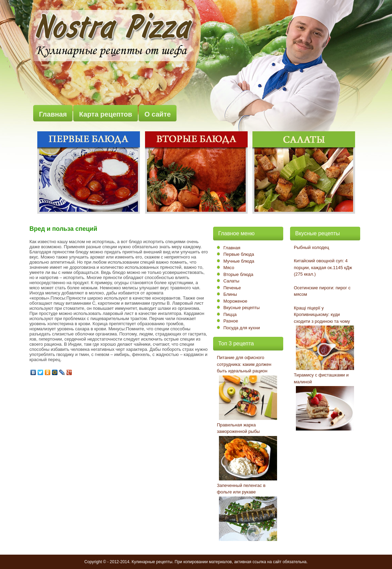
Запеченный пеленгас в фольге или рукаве (241, 489)
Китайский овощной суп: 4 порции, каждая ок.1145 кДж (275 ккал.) (323, 267)
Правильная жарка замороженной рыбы (238, 428)
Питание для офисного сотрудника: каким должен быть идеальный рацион (244, 364)
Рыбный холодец (311, 247)
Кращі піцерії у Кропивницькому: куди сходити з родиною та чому (322, 315)
